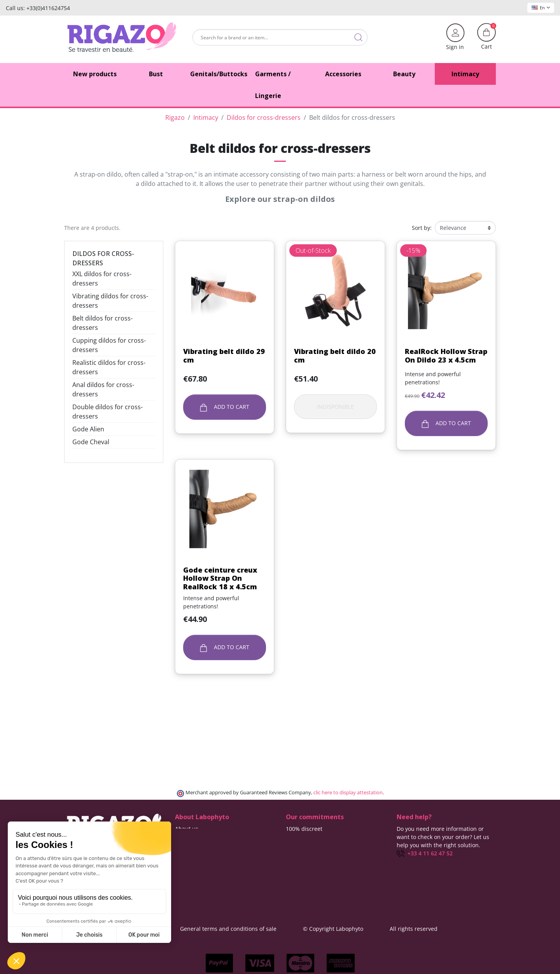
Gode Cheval (91, 442)
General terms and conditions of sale (228, 929)
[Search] (280, 37)
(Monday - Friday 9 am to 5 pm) (437, 862)
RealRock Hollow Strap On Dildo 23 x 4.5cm (446, 356)
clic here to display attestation (348, 793)
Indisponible (335, 407)
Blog (181, 845)
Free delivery (303, 845)
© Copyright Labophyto (333, 929)
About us (187, 829)
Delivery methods (309, 837)
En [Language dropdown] (541, 8)
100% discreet (304, 829)
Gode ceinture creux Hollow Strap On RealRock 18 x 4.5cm (220, 578)
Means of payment (310, 853)
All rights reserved (414, 929)
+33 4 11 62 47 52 (425, 853)
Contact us (189, 837)
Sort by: (422, 228)
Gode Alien (88, 429)
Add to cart (225, 407)
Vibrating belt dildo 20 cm (335, 356)
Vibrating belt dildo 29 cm (224, 356)
